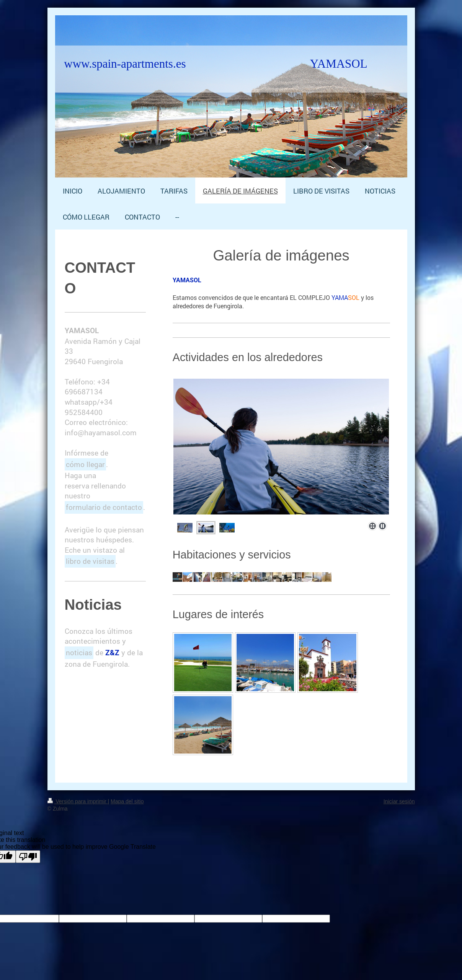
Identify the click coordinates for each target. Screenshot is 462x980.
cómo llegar (85, 464)
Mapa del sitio (127, 801)
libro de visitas (90, 561)
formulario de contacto (104, 507)
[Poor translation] (28, 857)
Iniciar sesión (399, 801)
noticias (79, 652)
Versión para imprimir (78, 801)
